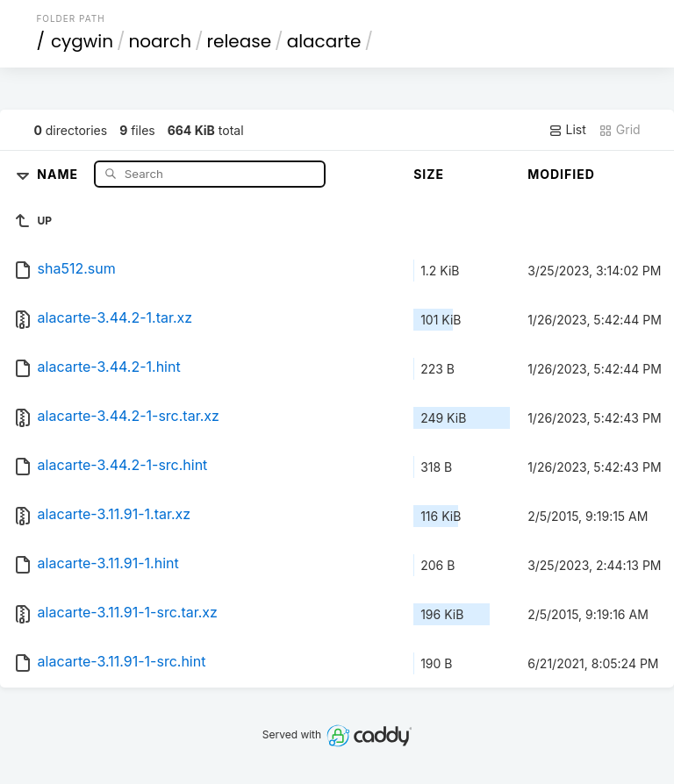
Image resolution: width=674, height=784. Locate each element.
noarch (161, 41)
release (240, 41)
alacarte (324, 41)
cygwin (82, 41)
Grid (620, 130)
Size (429, 174)
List (567, 130)
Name (59, 173)
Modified (561, 174)
